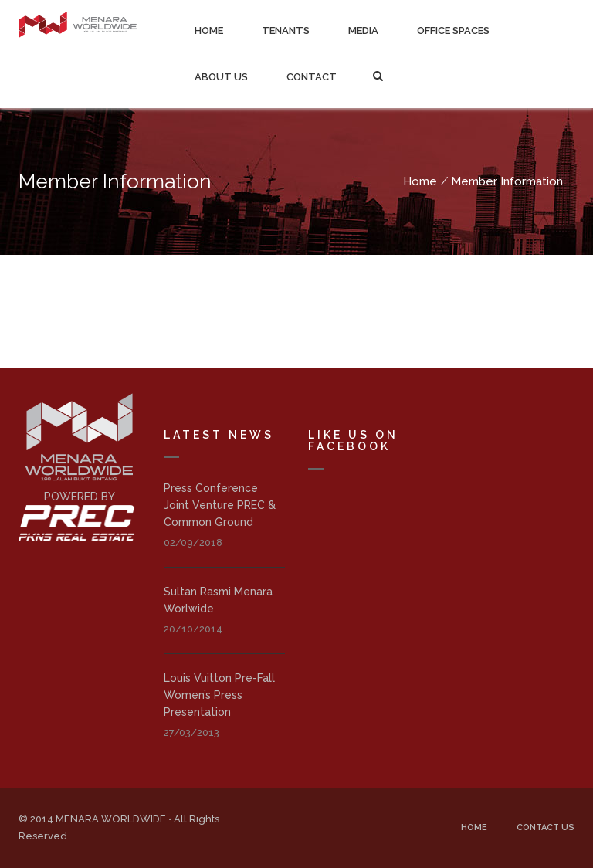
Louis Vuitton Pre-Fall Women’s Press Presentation (219, 695)
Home (209, 31)
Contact (312, 77)
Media (363, 31)
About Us (221, 77)
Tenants (286, 31)
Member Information (507, 181)
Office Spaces (453, 31)
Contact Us (546, 827)
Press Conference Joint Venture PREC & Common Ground (220, 505)
